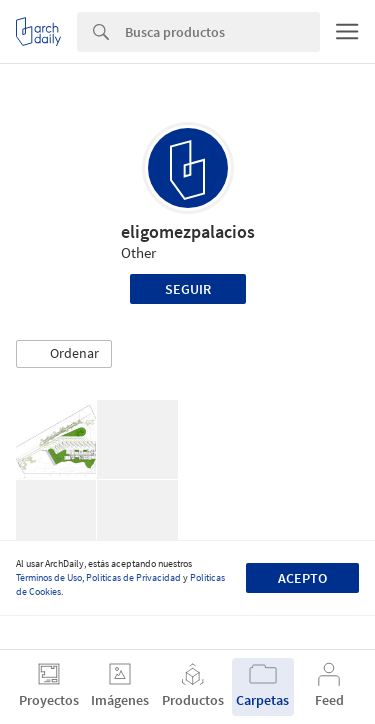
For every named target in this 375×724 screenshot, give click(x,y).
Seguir (188, 289)
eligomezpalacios (188, 231)
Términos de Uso (49, 577)
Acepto (302, 578)
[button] (64, 354)
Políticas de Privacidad (133, 577)
